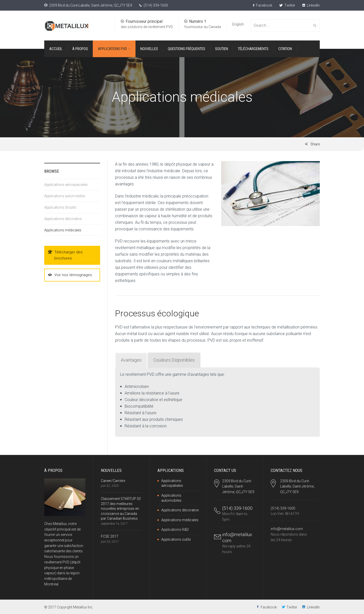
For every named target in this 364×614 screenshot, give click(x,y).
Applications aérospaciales (66, 185)
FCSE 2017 (110, 536)
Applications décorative (63, 219)
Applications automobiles (65, 196)
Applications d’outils (60, 207)
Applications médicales (63, 230)
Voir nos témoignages (70, 275)
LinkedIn (311, 5)
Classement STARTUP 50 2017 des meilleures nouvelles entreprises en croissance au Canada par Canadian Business (121, 509)
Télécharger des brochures (65, 255)
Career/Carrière (113, 481)
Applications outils (176, 539)
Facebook (263, 5)
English (238, 24)
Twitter (287, 5)
